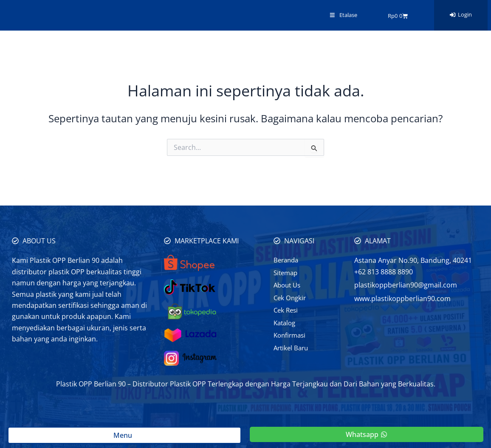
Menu (124, 435)
